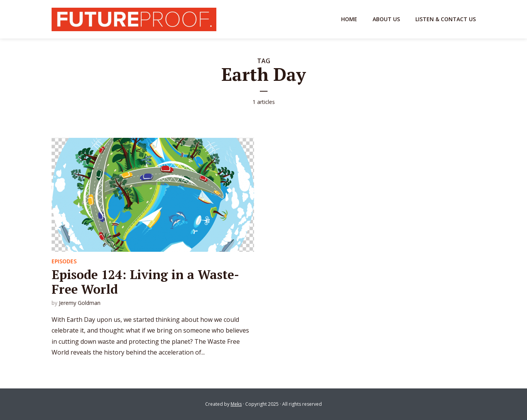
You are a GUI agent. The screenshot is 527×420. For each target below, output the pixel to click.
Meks (236, 404)
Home (349, 19)
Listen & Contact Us (446, 19)
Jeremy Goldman (80, 303)
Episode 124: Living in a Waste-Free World (145, 282)
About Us (386, 19)
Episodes (64, 261)
